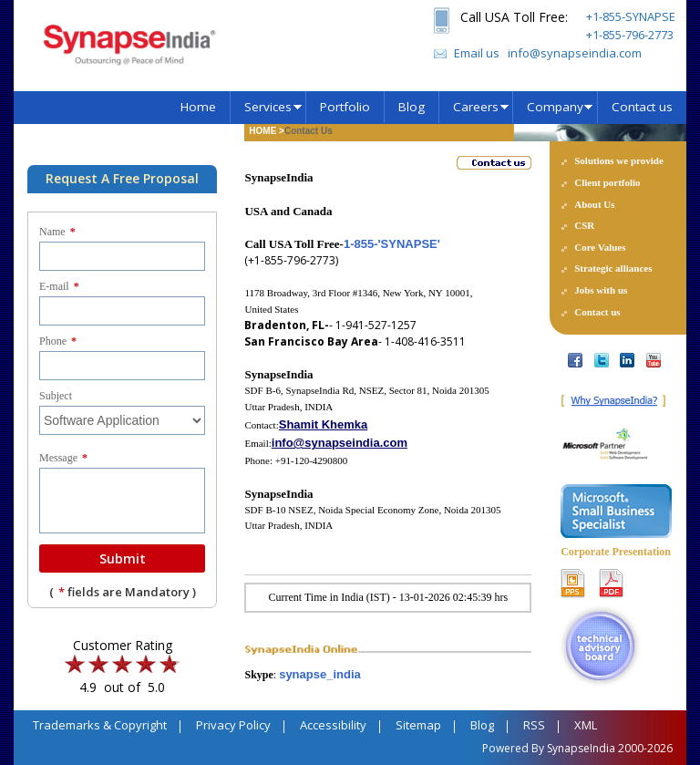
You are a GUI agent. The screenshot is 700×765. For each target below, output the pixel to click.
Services (268, 107)
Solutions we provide (619, 160)
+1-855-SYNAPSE (631, 16)
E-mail (59, 286)
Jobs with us (601, 290)
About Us (594, 204)
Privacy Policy (233, 725)
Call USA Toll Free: (514, 17)
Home (198, 107)
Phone (58, 341)
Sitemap (418, 725)
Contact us (642, 107)
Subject (56, 396)
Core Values (600, 247)
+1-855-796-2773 (630, 35)
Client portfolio (607, 182)
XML (586, 725)
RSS (534, 725)
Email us (477, 53)
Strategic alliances (613, 268)
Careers (476, 107)
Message (63, 458)
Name (57, 232)
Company (555, 107)
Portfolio (345, 107)
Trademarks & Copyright (100, 725)
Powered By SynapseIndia (549, 748)
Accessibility (333, 725)
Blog (412, 107)
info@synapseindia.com (575, 53)
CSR (584, 225)
